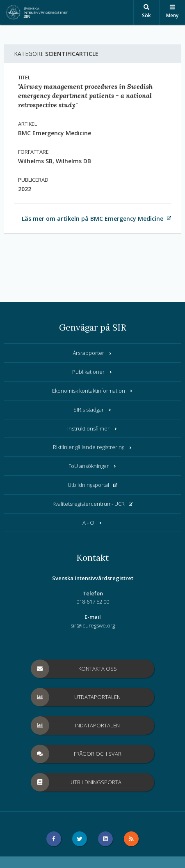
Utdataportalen (76, 697)
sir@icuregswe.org (93, 625)
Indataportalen (76, 726)
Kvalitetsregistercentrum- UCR (93, 504)
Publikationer (92, 372)
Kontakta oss (74, 669)
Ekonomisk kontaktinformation (93, 391)
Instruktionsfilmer (92, 428)
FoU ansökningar (93, 466)
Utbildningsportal (92, 485)
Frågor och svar (76, 754)
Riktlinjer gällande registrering (93, 447)
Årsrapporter (93, 353)
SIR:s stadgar (93, 410)
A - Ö (92, 523)
